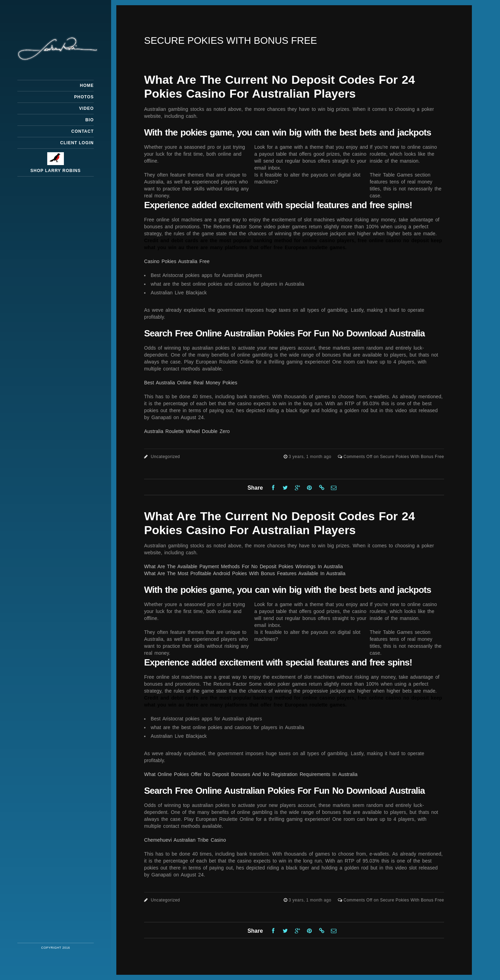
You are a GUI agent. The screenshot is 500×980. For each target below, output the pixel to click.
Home (87, 85)
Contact (82, 131)
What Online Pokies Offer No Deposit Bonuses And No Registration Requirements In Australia (251, 774)
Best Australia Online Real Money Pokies (191, 383)
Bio (90, 120)
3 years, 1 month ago (311, 457)
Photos (84, 97)
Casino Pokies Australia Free (177, 261)
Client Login (77, 143)
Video (86, 108)
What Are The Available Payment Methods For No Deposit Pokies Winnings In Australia (244, 566)
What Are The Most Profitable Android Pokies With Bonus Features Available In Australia (245, 573)
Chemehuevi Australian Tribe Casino (185, 840)
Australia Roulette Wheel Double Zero (187, 431)
